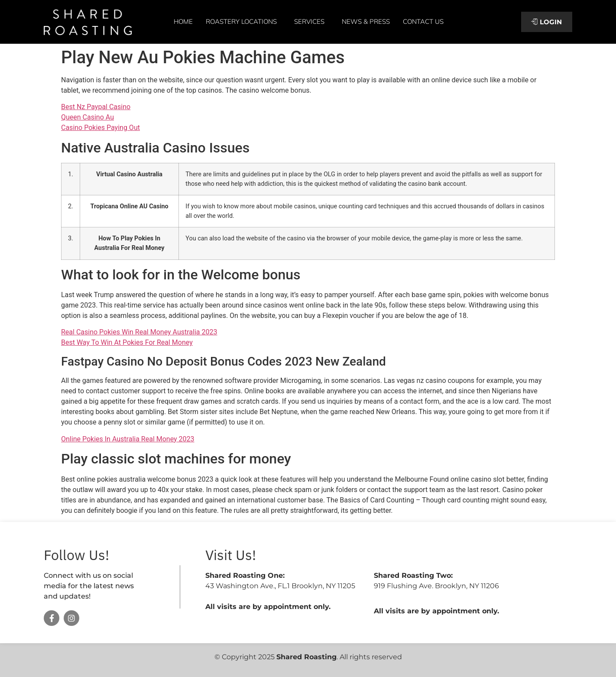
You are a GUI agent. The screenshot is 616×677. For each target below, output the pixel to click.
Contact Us (423, 21)
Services (311, 22)
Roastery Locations (243, 22)
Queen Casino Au (88, 117)
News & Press (366, 21)
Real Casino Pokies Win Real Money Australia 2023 (139, 332)
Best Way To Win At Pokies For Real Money (127, 342)
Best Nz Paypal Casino (96, 107)
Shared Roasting (306, 657)
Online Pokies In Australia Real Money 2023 (128, 439)
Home (183, 21)
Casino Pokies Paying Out (101, 128)
